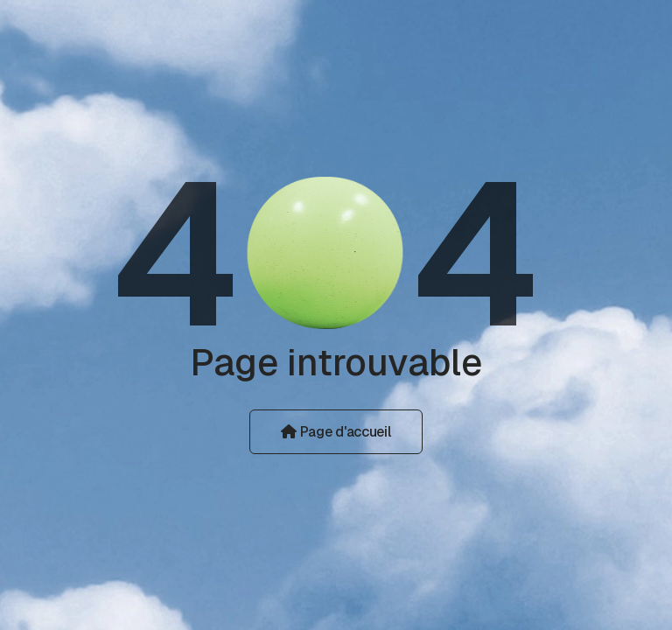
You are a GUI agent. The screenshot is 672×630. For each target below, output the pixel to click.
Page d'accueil (336, 432)
